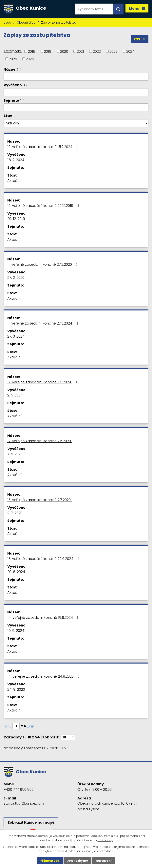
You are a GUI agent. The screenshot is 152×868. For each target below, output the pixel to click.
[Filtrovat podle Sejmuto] (76, 107)
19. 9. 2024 (16, 631)
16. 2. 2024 (16, 160)
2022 (97, 51)
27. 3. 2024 (16, 336)
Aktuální (14, 181)
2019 (48, 51)
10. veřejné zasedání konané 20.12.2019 (44, 206)
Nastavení (104, 861)
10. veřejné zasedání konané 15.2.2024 (44, 147)
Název (11, 69)
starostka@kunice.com (24, 803)
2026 (30, 59)
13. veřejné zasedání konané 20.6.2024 (44, 559)
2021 (80, 51)
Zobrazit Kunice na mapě (31, 822)
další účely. (105, 840)
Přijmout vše (50, 861)
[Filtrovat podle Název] (76, 77)
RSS (140, 39)
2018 (32, 51)
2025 (13, 59)
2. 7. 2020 (15, 513)
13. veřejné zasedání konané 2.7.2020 (43, 500)
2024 (130, 51)
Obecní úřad (26, 22)
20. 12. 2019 (16, 219)
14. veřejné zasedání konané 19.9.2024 (44, 617)
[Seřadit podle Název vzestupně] (20, 69)
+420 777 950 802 (19, 789)
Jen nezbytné (77, 861)
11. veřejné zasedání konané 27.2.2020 (43, 264)
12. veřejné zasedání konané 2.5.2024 (43, 382)
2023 (113, 51)
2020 (64, 51)
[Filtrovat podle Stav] (76, 123)
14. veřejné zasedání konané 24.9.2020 (44, 676)
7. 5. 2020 (15, 454)
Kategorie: (13, 51)
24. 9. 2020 (16, 689)
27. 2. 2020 (16, 277)
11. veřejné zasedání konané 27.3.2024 (43, 323)
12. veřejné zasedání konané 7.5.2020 (43, 441)
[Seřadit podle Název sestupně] (20, 70)
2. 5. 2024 (15, 395)
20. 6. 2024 (16, 572)
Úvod (7, 22)
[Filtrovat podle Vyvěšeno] (76, 93)
